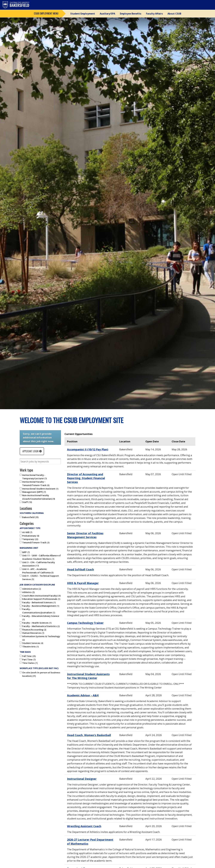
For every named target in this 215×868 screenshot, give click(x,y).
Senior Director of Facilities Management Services (85, 535)
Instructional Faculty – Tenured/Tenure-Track (36, 483)
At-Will (27, 532)
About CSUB (174, 14)
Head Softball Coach (80, 569)
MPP (26, 552)
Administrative (32, 589)
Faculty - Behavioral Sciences (39, 602)
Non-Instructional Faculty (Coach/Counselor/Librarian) (39, 497)
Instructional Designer (82, 779)
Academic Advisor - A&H (83, 695)
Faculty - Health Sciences (37, 623)
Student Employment (83, 14)
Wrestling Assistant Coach (84, 826)
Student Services (33, 643)
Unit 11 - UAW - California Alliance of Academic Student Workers (42, 557)
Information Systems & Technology (41, 638)
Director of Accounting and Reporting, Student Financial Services (86, 478)
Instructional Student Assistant (40, 489)
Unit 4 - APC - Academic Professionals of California (38, 571)
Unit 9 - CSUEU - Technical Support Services (41, 577)
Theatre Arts (30, 646)
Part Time (29, 659)
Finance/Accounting (34, 630)
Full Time (29, 656)
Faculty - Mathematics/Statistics (41, 626)
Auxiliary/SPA (107, 14)
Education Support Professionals (41, 599)
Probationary (31, 536)
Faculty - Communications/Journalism (39, 611)
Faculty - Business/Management (41, 606)
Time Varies (30, 663)
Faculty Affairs (154, 14)
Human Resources (33, 633)
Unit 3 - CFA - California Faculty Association (39, 564)
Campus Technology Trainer (85, 623)
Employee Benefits (131, 14)
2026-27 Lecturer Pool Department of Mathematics (90, 842)
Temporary (30, 539)
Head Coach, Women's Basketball (89, 735)
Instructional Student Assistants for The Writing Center (88, 676)
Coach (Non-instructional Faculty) (41, 596)
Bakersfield (30, 517)
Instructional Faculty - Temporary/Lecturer (34, 477)
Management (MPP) (34, 492)
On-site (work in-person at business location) (41, 674)
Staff (27, 502)
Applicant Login (30, 451)
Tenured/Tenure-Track (36, 542)
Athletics (28, 592)
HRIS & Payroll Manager (83, 583)
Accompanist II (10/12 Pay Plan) (88, 449)
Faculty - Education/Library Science (41, 618)
